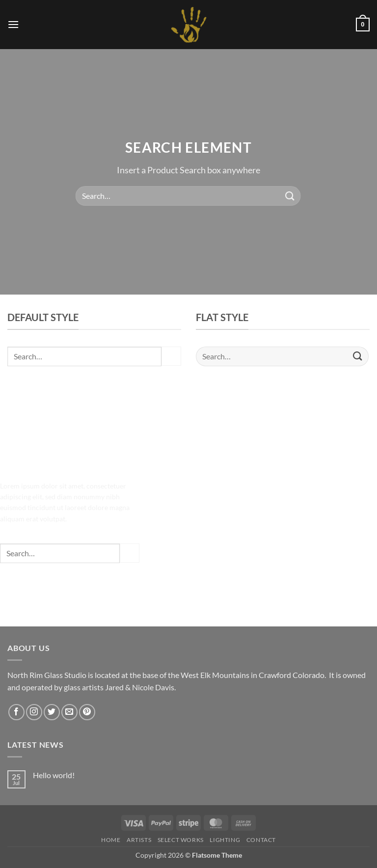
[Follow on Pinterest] (87, 712)
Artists (139, 840)
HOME (111, 840)
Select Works (181, 840)
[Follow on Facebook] (16, 712)
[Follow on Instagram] (34, 712)
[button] (13, 24)
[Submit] (290, 196)
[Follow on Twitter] (52, 712)
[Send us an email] (69, 712)
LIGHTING (225, 840)
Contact (261, 840)
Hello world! (54, 775)
